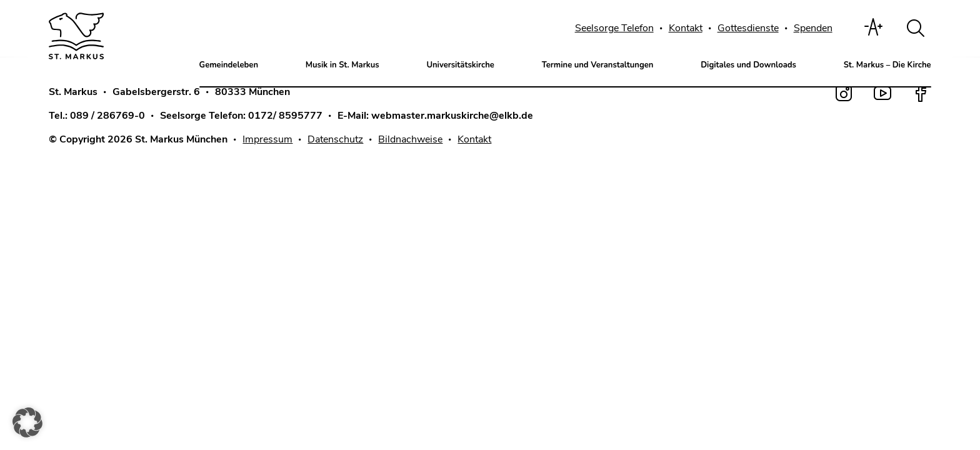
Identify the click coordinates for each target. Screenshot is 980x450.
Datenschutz (335, 139)
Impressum (267, 139)
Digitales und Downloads (748, 65)
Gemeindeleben (229, 65)
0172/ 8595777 (285, 116)
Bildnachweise (410, 139)
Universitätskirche (460, 65)
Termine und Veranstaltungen (598, 65)
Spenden (813, 28)
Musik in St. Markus (342, 65)
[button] (27, 422)
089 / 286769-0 (107, 116)
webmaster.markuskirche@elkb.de (452, 116)
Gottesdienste (748, 28)
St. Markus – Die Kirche (887, 65)
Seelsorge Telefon (614, 28)
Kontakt (686, 28)
